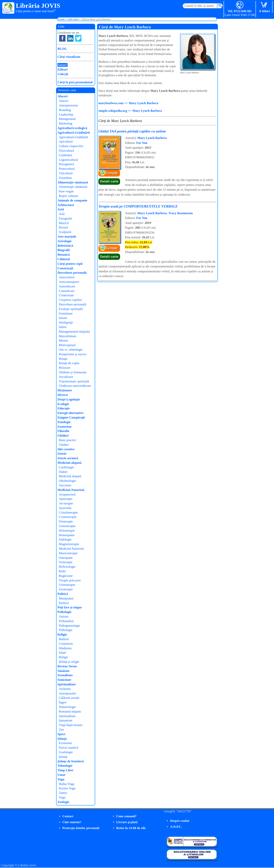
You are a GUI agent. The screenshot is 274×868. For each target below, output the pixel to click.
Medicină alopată (69, 463)
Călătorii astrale (69, 698)
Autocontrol (67, 277)
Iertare (63, 318)
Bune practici (67, 440)
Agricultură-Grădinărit (74, 133)
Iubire (63, 327)
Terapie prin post (70, 580)
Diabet (63, 472)
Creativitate (66, 295)
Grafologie (66, 752)
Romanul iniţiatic (70, 711)
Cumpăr (112, 173)
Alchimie (65, 689)
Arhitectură (66, 205)
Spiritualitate (67, 684)
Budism (64, 639)
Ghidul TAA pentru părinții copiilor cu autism (132, 131)
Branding (65, 110)
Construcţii (65, 268)
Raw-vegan (66, 191)
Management (67, 119)
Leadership (66, 115)
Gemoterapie (67, 526)
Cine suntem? (72, 822)
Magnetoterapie (69, 544)
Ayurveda (65, 508)
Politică (63, 594)
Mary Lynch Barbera (152, 138)
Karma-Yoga (67, 788)
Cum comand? (126, 816)
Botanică (64, 255)
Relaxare (65, 368)
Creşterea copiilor (70, 300)
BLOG (62, 49)
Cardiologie (66, 467)
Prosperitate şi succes (73, 354)
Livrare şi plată (127, 822)
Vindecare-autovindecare (75, 386)
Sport (61, 734)
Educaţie (64, 408)
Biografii (64, 250)
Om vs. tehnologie (71, 350)
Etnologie (64, 422)
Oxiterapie (66, 562)
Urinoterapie (67, 585)
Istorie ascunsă (68, 458)
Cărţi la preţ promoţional (75, 82)
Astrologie (65, 241)
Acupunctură (67, 494)
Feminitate (66, 314)
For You (142, 143)
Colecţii (63, 74)
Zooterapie (66, 589)
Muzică (64, 223)
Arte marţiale (67, 237)
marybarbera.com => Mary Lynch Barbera (128, 103)
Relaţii (63, 359)
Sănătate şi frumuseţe (73, 372)
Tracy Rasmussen (181, 213)
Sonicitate (64, 680)
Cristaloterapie (68, 512)
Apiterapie (66, 499)
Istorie (62, 454)
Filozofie (63, 431)
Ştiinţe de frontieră (71, 761)
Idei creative (66, 449)
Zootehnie (65, 178)
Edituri (63, 69)
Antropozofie (67, 693)
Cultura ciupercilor (71, 146)
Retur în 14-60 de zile (131, 828)
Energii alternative (70, 413)
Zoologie (63, 802)
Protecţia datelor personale (81, 828)
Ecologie (63, 404)
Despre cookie (180, 821)
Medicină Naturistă (71, 490)
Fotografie (66, 218)
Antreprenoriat (68, 105)
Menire (63, 340)
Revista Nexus (67, 666)
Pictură (63, 227)
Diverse (63, 395)
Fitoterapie (66, 521)
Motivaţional (67, 345)
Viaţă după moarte (71, 725)
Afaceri (63, 96)
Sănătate (63, 671)
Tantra (63, 793)
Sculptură (65, 232)
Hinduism (65, 648)
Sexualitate (65, 675)
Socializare (66, 377)
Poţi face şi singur (70, 607)
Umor (61, 775)
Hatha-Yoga (67, 784)
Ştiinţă (62, 739)
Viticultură (66, 173)
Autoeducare (67, 286)
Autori (62, 65)
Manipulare (66, 598)
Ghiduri (63, 436)
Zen (61, 730)
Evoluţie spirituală (71, 309)
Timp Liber (65, 770)
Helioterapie (67, 531)
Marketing (66, 123)
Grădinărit (65, 155)
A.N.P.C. (176, 827)
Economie (65, 743)
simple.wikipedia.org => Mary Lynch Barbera (130, 111)
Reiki (62, 571)
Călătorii (64, 259)
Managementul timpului (74, 332)
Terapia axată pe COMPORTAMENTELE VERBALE (138, 206)
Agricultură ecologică (72, 128)
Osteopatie (66, 558)
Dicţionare (65, 390)
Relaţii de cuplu (69, 363)
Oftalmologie (67, 481)
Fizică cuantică (68, 748)
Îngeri (63, 702)
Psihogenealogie (69, 626)
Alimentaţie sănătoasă (73, 182)
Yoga (61, 779)
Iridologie (65, 539)
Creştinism (66, 644)
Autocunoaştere (69, 282)
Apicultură (66, 141)
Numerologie (67, 707)
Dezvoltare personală (72, 273)
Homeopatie (67, 535)
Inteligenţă (66, 322)
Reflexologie (67, 567)
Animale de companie (72, 200)
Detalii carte (109, 181)
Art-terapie (66, 503)
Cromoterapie (68, 517)
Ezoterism (65, 427)
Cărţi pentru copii (70, 264)
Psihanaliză (66, 621)
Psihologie (65, 612)
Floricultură (66, 151)
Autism (64, 616)
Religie (62, 635)
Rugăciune (66, 576)
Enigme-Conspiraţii (71, 417)
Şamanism (66, 720)
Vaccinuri (65, 485)
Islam (62, 653)
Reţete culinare (68, 196)
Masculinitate (68, 336)
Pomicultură (67, 169)
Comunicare (67, 291)
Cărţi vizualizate (69, 57)
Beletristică (65, 246)
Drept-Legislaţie (69, 399)
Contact (68, 816)
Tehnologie (65, 766)
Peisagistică (66, 164)
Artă (61, 209)
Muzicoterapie (68, 553)
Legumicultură (68, 160)
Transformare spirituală (74, 381)
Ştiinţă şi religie (69, 662)
